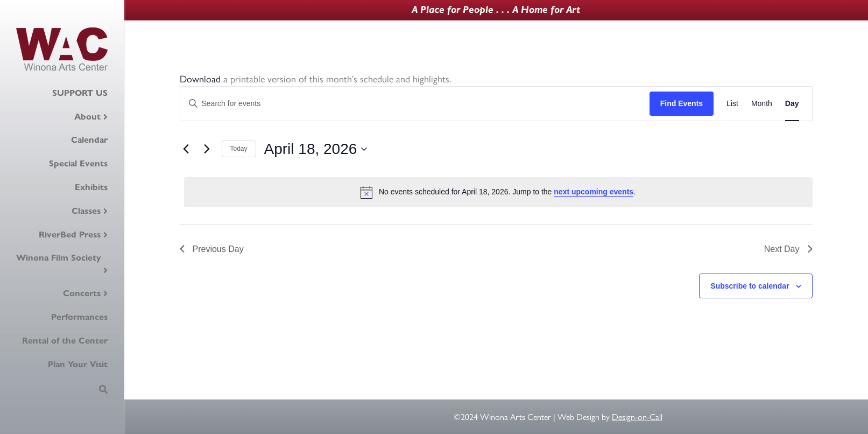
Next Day (788, 249)
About (87, 117)
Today (239, 149)
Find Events (682, 103)
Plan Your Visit (78, 364)
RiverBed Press (70, 234)
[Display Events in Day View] (792, 104)
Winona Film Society (59, 258)
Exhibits (91, 187)
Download (200, 79)
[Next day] (207, 149)
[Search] (103, 389)
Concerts (82, 293)
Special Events (78, 163)
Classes (86, 211)
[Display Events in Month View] (762, 104)
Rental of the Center (65, 341)
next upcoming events (594, 192)
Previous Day (212, 249)
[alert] (498, 192)
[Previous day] (186, 149)
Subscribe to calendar (750, 286)
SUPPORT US (80, 93)
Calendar (89, 140)
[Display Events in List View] (732, 104)
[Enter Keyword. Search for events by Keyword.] (415, 104)
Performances (79, 317)
